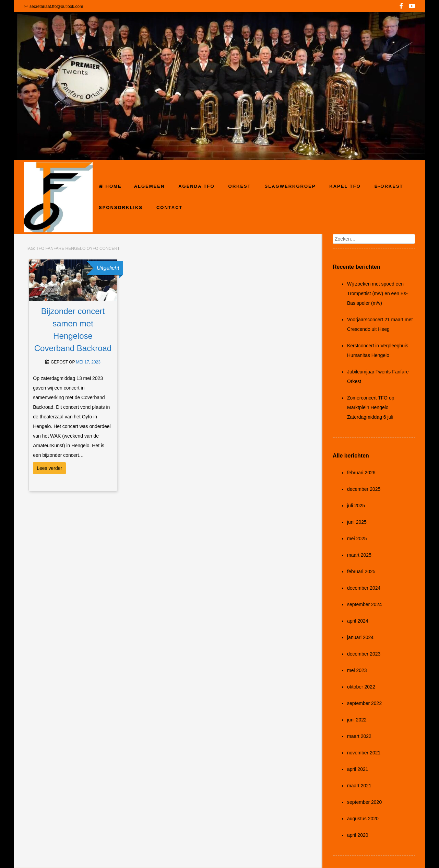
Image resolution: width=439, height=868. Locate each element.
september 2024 (364, 604)
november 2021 (364, 753)
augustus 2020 (363, 819)
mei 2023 (357, 670)
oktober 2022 (361, 687)
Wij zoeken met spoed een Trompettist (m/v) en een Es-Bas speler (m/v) (377, 293)
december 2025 (364, 489)
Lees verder (49, 468)
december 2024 (364, 588)
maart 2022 (359, 736)
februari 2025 (361, 571)
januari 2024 (360, 637)
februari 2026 (361, 473)
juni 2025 (357, 522)
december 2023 (364, 654)
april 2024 (358, 621)
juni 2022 (357, 720)
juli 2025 (356, 506)
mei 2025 (357, 539)
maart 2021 (359, 786)
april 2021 (358, 769)
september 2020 (364, 802)
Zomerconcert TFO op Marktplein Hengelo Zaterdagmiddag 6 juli (371, 407)
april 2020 (358, 835)
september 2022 (364, 703)
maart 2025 (359, 555)
